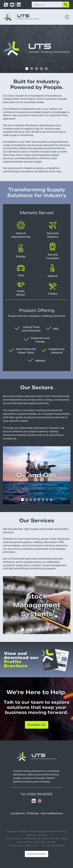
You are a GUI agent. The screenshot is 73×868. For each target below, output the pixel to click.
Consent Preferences (37, 854)
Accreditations (52, 814)
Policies (33, 814)
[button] (66, 17)
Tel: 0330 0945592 (36, 794)
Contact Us (37, 725)
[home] (21, 17)
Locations (18, 814)
